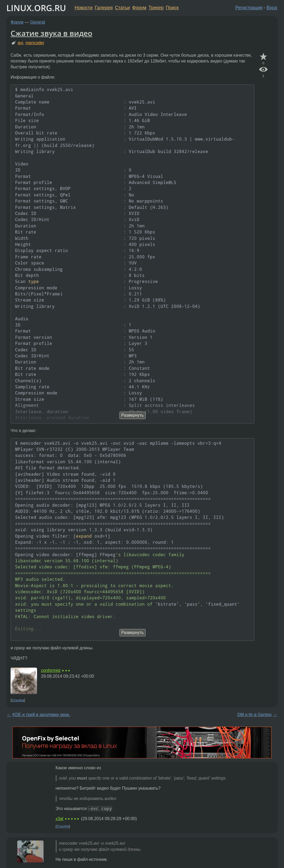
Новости (84, 8)
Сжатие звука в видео (51, 33)
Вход (272, 8)
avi (20, 43)
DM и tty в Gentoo (255, 715)
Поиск (172, 8)
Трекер (156, 8)
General (38, 22)
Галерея (104, 8)
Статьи (122, 8)
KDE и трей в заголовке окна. (41, 715)
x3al (59, 819)
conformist (51, 670)
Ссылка (18, 700)
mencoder (35, 43)
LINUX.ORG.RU (36, 8)
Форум (139, 8)
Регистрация (249, 8)
